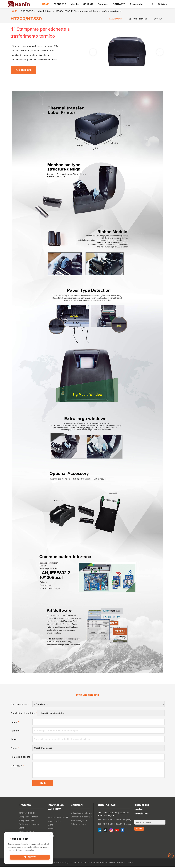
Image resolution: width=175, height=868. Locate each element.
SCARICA (88, 4)
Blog (50, 841)
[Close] (50, 836)
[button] (160, 52)
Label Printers (44, 11)
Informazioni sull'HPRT (58, 819)
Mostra (51, 833)
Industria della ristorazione (82, 814)
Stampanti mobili (26, 822)
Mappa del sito (125, 864)
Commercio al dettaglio (81, 818)
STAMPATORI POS (27, 814)
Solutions (103, 4)
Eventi (50, 826)
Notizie (51, 837)
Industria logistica (79, 822)
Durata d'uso (109, 864)
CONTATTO (119, 4)
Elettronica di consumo (29, 825)
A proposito (136, 4)
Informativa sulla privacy (87, 864)
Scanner (23, 829)
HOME (46, 4)
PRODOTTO (60, 4)
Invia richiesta (24, 70)
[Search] (153, 4)
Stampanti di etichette (29, 818)
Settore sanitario (78, 825)
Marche (75, 4)
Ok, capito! (30, 858)
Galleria (51, 830)
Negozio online (54, 822)
